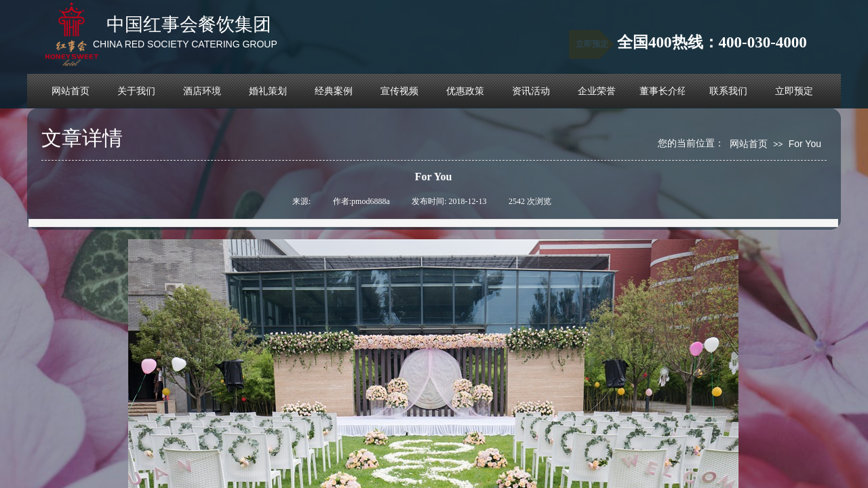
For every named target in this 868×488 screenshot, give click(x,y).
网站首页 (749, 144)
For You (805, 144)
